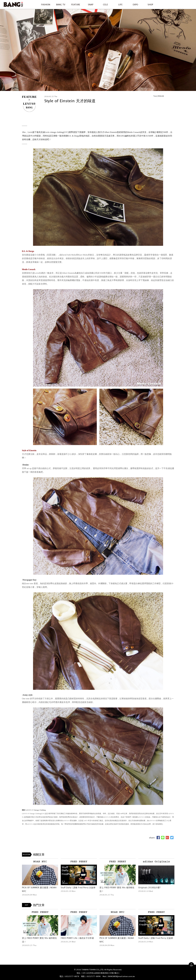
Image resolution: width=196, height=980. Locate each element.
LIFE (120, 5)
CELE (105, 5)
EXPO (135, 5)
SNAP (91, 5)
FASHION (46, 5)
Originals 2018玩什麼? (149, 888)
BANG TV (61, 5)
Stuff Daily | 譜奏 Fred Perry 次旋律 (78, 888)
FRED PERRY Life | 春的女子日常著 (77, 938)
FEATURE (76, 5)
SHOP (150, 5)
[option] (98, 50)
